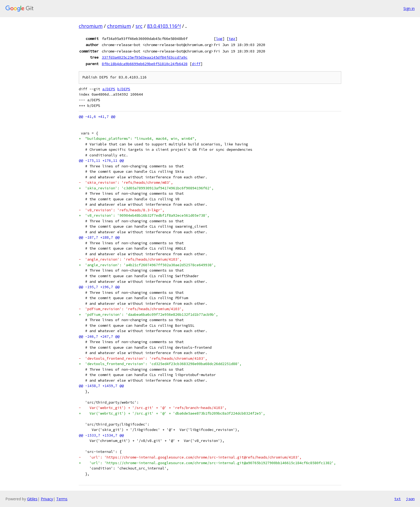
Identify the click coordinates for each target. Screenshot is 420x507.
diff (196, 64)
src (139, 26)
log (219, 39)
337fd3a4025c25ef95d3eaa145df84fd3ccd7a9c (145, 57)
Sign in (409, 8)
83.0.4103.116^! (164, 26)
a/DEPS (109, 89)
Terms (62, 499)
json (410, 499)
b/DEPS (124, 89)
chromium (91, 26)
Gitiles (32, 499)
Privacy (47, 499)
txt (397, 499)
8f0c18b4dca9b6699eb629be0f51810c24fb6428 (145, 64)
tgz (232, 39)
